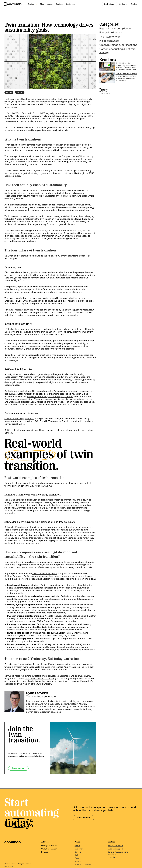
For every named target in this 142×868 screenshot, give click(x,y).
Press (77, 858)
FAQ (76, 855)
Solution (78, 861)
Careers (78, 852)
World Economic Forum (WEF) (30, 113)
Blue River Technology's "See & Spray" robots (50, 396)
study (19, 219)
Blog (42, 4)
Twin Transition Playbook (45, 573)
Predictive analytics (23, 310)
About (50, 4)
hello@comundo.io (115, 846)
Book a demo (109, 4)
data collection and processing (40, 678)
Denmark (9, 500)
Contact (59, 4)
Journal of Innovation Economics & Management (58, 159)
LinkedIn (111, 857)
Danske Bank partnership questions (118, 853)
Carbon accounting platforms (19, 418)
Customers (71, 4)
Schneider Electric (14, 527)
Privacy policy (9, 866)
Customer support (115, 849)
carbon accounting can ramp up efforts (24, 567)
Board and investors (83, 864)
